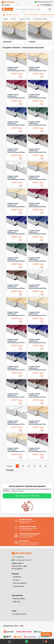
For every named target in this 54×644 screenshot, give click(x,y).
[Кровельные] (14, 31)
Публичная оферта (19, 599)
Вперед (10, 470)
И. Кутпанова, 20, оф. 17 (22, 560)
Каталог (14, 19)
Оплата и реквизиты (20, 583)
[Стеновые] (40, 31)
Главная (6, 19)
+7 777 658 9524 (18, 557)
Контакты (16, 580)
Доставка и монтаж (19, 614)
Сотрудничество (18, 586)
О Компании (17, 577)
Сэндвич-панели (25, 19)
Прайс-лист (17, 602)
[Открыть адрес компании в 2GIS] (44, 2)
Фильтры (46, 634)
